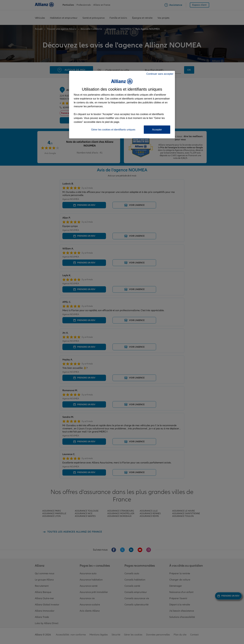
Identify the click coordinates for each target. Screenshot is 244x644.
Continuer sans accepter (160, 74)
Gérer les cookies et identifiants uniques (113, 130)
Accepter (157, 130)
